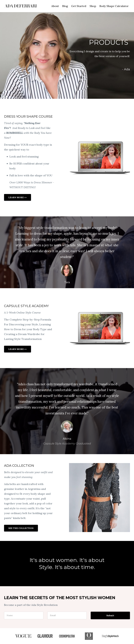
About (55, 6)
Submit (110, 615)
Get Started (79, 6)
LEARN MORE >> (18, 197)
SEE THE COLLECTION (21, 528)
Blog (65, 6)
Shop (93, 6)
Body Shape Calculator (114, 6)
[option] (67, 252)
